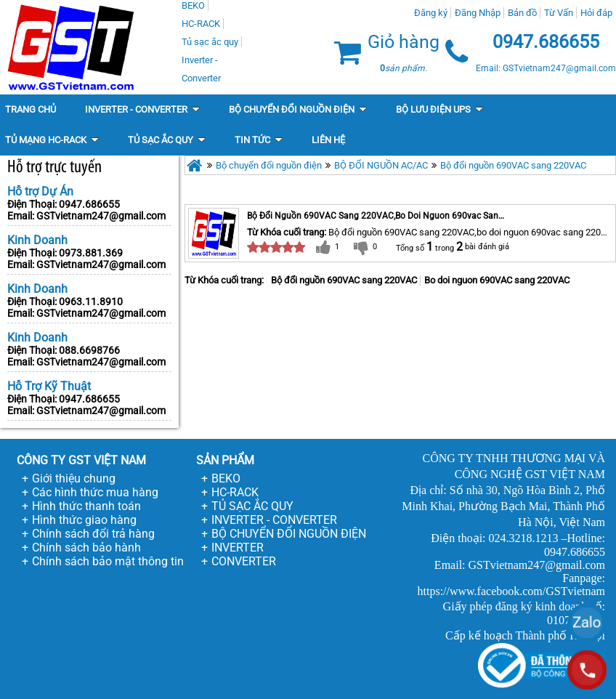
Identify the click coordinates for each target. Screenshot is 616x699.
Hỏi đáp (596, 13)
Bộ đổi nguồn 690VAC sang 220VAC (513, 165)
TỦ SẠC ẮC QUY (252, 506)
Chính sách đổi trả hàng (93, 534)
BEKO (226, 478)
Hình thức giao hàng (84, 520)
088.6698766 (89, 350)
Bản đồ (522, 13)
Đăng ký (431, 13)
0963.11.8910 (91, 302)
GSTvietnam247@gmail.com (101, 216)
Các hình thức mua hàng (95, 492)
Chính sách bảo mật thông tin (108, 561)
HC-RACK (235, 492)
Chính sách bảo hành (86, 548)
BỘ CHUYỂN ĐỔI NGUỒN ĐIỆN (289, 534)
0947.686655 (89, 204)
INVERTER (238, 548)
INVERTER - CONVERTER (274, 520)
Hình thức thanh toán (86, 506)
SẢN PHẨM (225, 460)
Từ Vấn (559, 13)
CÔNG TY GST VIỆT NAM (81, 460)
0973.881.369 (91, 253)
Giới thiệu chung (74, 478)
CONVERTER (244, 561)
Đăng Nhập (478, 13)
